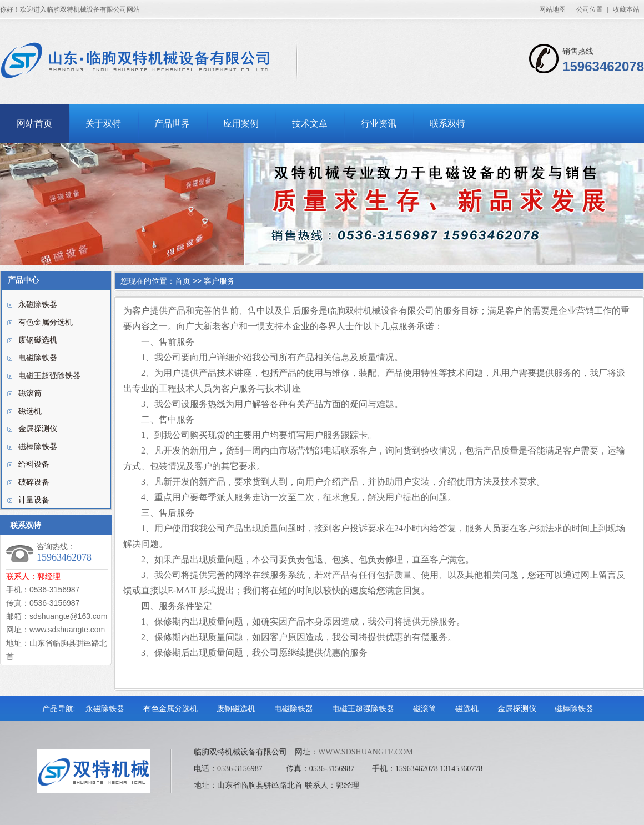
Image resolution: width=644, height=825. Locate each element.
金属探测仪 (38, 429)
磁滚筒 (30, 393)
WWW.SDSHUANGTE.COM (366, 752)
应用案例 (241, 124)
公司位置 (590, 9)
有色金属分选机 (46, 322)
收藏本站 (626, 9)
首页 (183, 281)
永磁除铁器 (38, 305)
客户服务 (219, 281)
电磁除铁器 (38, 358)
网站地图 (552, 9)
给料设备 (34, 464)
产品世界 (172, 124)
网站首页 (34, 124)
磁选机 (30, 411)
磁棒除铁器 (38, 447)
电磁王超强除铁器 (49, 376)
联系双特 (447, 124)
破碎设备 (34, 482)
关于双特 (103, 124)
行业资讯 (379, 124)
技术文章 (310, 124)
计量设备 (34, 500)
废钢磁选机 (38, 340)
